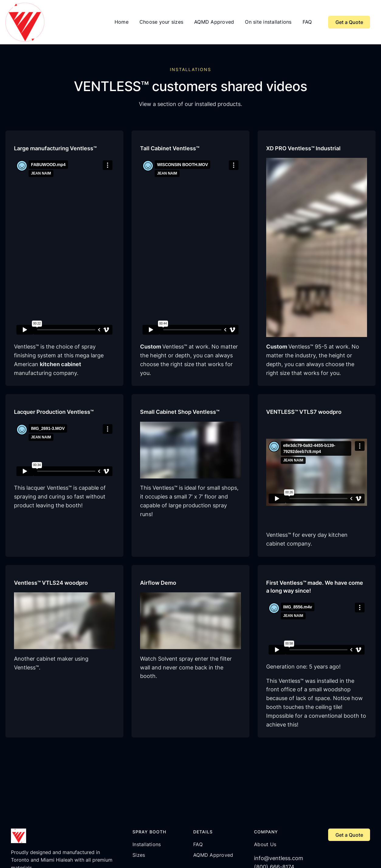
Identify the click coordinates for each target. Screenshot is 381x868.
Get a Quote (349, 22)
